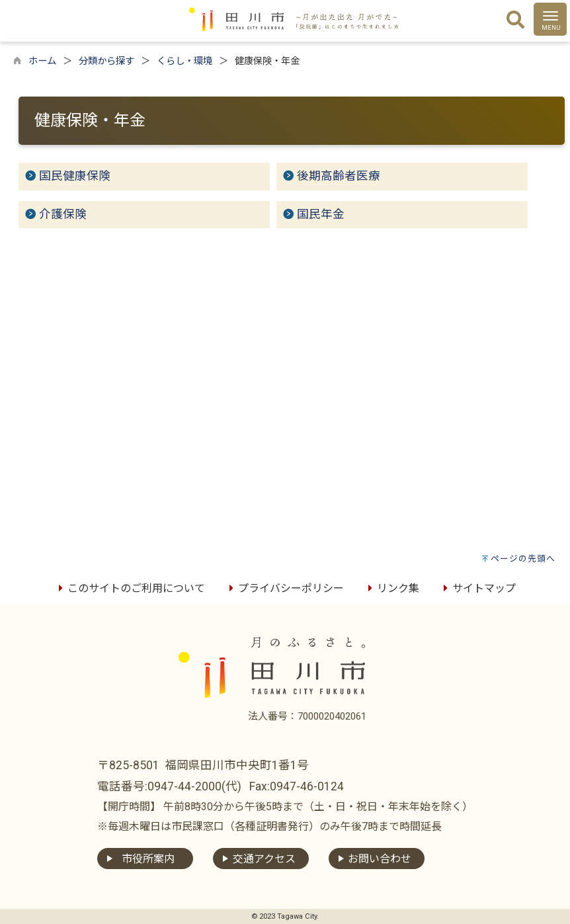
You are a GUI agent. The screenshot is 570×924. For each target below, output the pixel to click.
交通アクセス (264, 859)
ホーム (42, 61)
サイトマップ (477, 588)
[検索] (515, 21)
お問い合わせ (380, 859)
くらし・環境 (184, 61)
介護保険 (63, 214)
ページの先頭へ (523, 559)
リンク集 (391, 588)
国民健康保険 (75, 176)
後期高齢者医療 (339, 176)
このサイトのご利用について (130, 588)
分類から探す (106, 61)
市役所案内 (148, 859)
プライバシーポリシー (284, 588)
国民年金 (321, 214)
